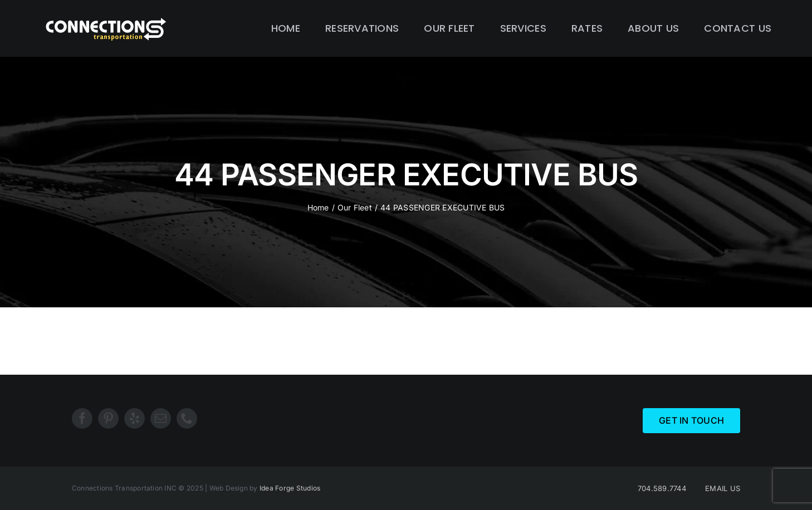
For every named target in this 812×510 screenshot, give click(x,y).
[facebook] (82, 418)
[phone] (187, 418)
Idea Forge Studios (290, 488)
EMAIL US (723, 488)
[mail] (161, 418)
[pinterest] (108, 418)
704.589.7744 (662, 488)
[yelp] (134, 418)
